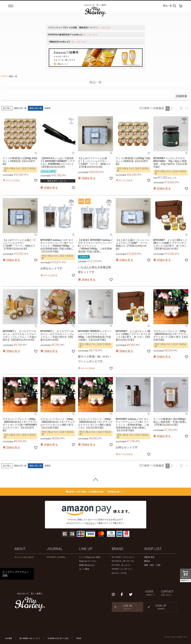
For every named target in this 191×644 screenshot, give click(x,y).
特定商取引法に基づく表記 (58, 638)
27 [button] (181, 108)
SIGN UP (161, 607)
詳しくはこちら (104, 28)
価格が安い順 (20, 108)
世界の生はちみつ (87, 565)
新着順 (48, 108)
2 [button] (172, 108)
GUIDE (153, 593)
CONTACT (169, 593)
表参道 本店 (149, 557)
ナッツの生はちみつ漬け (90, 557)
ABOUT (20, 549)
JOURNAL (55, 549)
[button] (187, 108)
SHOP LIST (153, 549)
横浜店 (147, 561)
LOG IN (128, 607)
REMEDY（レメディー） (123, 569)
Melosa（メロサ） (120, 573)
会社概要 (9, 638)
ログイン (90, 523)
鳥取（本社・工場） (153, 565)
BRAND (118, 549)
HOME (4, 76)
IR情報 (79, 638)
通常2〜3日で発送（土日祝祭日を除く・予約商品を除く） (95, 492)
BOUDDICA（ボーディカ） (123, 561)
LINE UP (86, 549)
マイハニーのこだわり (24, 557)
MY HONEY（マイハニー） (124, 557)
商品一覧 (167, 6)
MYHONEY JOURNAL (56, 557)
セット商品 (84, 569)
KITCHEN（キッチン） (122, 565)
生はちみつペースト (88, 561)
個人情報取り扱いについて (30, 638)
